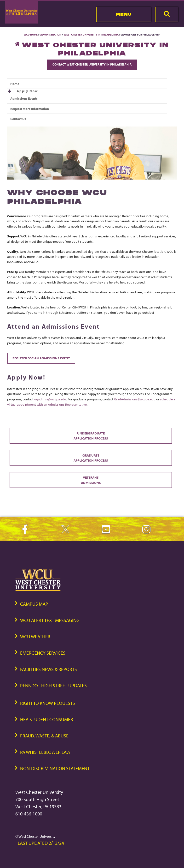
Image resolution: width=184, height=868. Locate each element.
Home (15, 84)
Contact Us (18, 119)
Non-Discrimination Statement (55, 768)
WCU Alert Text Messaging (50, 620)
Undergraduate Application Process (91, 436)
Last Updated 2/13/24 (41, 843)
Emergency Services (43, 653)
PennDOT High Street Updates (53, 685)
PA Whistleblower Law (45, 752)
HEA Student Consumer (47, 719)
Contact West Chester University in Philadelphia (92, 64)
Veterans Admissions (91, 480)
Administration (51, 35)
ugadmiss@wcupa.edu (50, 399)
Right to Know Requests (48, 703)
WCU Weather (35, 636)
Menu (124, 14)
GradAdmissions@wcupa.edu (135, 399)
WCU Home (31, 35)
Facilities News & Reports (49, 669)
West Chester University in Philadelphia (91, 35)
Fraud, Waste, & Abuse (44, 736)
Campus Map (34, 604)
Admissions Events (24, 98)
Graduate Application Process (91, 458)
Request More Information (30, 109)
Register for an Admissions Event (41, 358)
